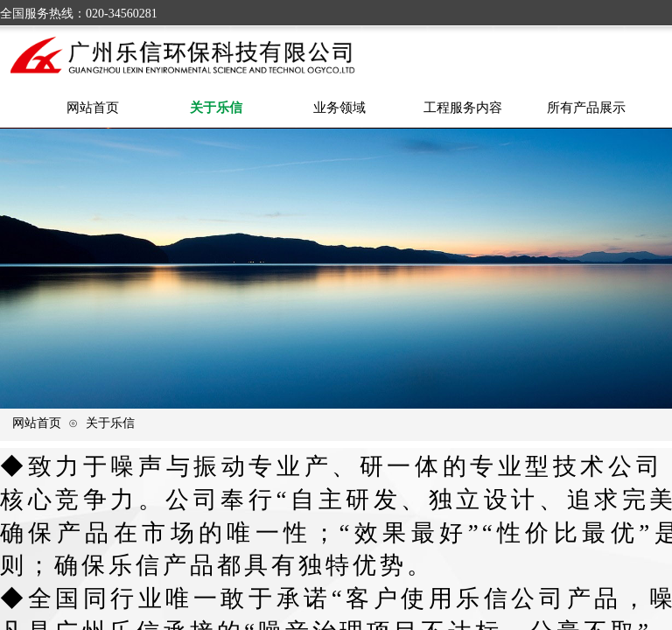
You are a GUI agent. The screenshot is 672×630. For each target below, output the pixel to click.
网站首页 (37, 423)
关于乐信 (110, 423)
